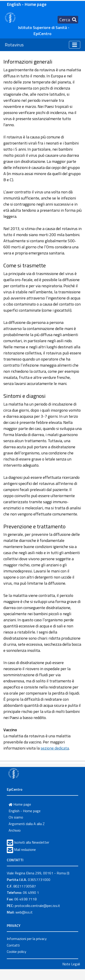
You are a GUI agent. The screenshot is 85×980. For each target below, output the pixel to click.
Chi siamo (16, 817)
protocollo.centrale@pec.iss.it (37, 906)
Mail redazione (25, 849)
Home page (20, 804)
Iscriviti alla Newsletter (32, 842)
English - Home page (27, 4)
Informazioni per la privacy (27, 939)
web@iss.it (24, 912)
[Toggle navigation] (68, 20)
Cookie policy (17, 952)
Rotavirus (14, 45)
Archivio (15, 830)
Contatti (13, 945)
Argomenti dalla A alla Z (27, 824)
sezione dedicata (55, 748)
